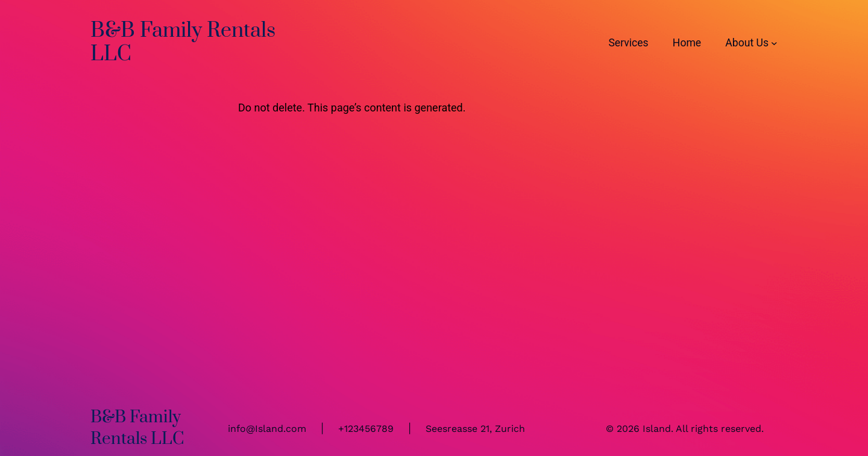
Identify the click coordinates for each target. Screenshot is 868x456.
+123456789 (366, 429)
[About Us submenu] (774, 42)
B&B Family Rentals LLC (183, 42)
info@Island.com (267, 429)
